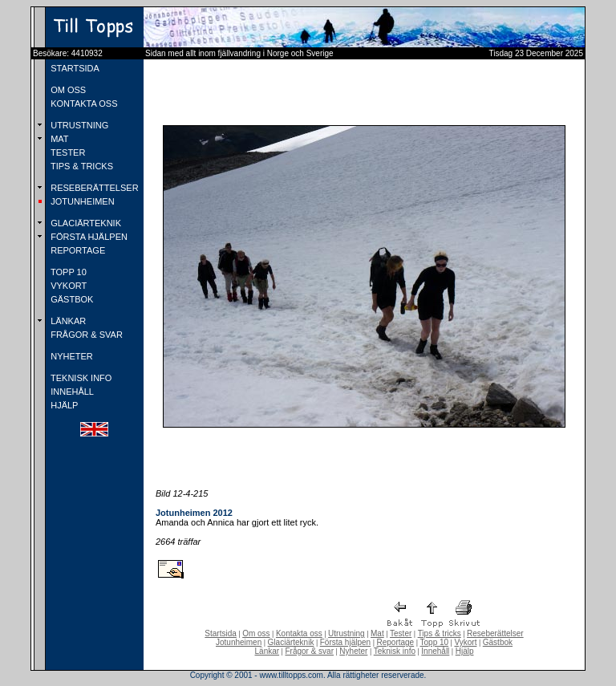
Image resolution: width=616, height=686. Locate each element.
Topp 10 (435, 642)
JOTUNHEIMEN (81, 201)
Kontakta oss (299, 633)
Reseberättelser (495, 633)
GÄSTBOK (71, 299)
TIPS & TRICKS (81, 166)
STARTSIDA (74, 68)
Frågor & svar (309, 651)
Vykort (465, 642)
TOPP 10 (67, 272)
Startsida (220, 633)
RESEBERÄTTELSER (93, 188)
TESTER (67, 152)
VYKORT (67, 286)
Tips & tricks (440, 633)
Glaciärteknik (291, 642)
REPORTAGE (77, 250)
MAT (58, 139)
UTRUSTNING (78, 125)
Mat (377, 633)
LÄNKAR (67, 321)
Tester (401, 633)
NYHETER (71, 356)
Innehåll (435, 651)
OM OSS (67, 90)
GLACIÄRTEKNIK (85, 223)
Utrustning (346, 633)
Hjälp (465, 651)
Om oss (256, 633)
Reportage (395, 642)
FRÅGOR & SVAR (85, 335)
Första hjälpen (345, 642)
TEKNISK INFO (80, 378)
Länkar (267, 651)
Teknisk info (395, 651)
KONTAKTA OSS (83, 104)
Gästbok (498, 642)
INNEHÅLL (71, 392)
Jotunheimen (239, 642)
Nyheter (353, 651)
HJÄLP (63, 405)
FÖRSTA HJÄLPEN (88, 237)
